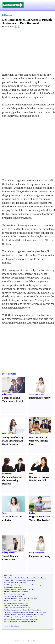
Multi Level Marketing (11, 434)
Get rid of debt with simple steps (14, 594)
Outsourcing (7, 473)
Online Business (35, 434)
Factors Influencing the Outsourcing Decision (12, 480)
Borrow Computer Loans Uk (13, 619)
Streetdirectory (23, 641)
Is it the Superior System (26, 589)
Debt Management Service (20, 20)
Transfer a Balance (40, 578)
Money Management (37, 394)
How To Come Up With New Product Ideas (38, 441)
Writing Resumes (9, 553)
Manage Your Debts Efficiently (27, 617)
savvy (36, 619)
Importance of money (40, 398)
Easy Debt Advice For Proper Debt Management (19, 580)
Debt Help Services (10, 589)
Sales (31, 473)
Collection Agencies (10, 598)
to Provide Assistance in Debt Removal (27, 21)
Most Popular (9, 374)
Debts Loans (7, 394)
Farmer (44, 477)
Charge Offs (8, 608)
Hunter (33, 477)
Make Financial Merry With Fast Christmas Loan (20, 621)
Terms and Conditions (34, 641)
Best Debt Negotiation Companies (15, 582)
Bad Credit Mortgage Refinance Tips (16, 603)
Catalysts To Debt (23, 598)
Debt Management (10, 614)
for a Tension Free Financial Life (30, 610)
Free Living (33, 598)
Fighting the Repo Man (21, 605)
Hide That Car (8, 605)
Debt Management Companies (13, 585)
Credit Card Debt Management (14, 612)
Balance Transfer (27, 578)
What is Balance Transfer (12, 578)
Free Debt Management (11, 610)
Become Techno (28, 619)
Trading (32, 513)
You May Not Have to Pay (21, 608)
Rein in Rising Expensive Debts (35, 612)
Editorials (7, 15)
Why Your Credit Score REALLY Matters (17, 601)
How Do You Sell (37, 480)
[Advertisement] (26, 51)
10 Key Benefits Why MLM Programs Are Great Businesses (13, 441)
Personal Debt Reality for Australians (16, 592)
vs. (39, 477)
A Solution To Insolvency (33, 585)
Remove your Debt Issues (25, 614)
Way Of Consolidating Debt (13, 596)
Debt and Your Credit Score (13, 587)
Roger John (9, 27)
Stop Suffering (39, 614)
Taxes (4, 513)
